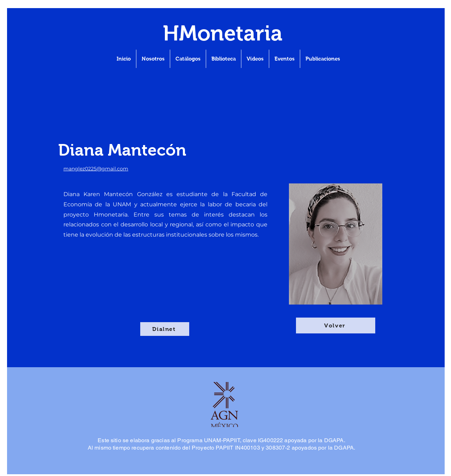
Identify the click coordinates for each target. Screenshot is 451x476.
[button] (323, 59)
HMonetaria (223, 33)
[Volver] (336, 325)
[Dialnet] (165, 329)
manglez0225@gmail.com (96, 169)
